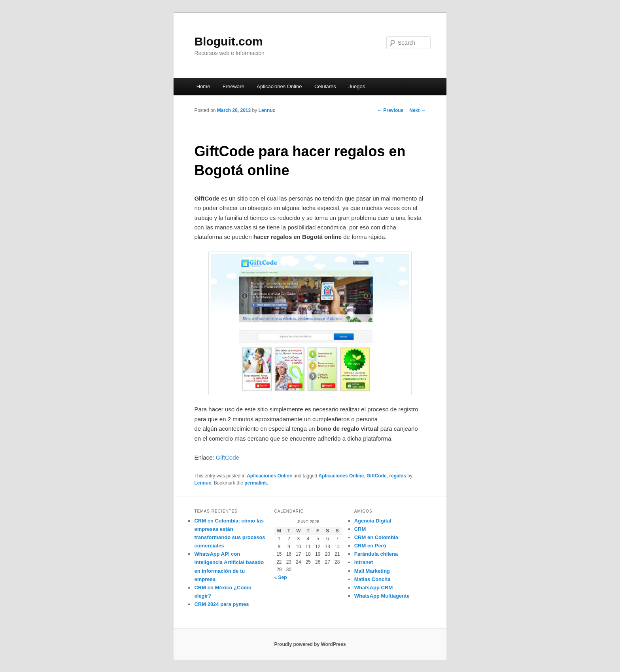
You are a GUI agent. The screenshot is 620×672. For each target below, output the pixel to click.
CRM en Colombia (376, 537)
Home (203, 86)
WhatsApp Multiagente (382, 596)
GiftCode (228, 457)
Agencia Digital (373, 521)
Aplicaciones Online (279, 86)
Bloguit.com (228, 41)
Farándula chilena (376, 554)
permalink (256, 483)
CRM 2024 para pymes (221, 604)
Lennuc (267, 110)
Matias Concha (372, 579)
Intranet (364, 562)
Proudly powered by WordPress (310, 644)
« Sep (281, 577)
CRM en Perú (370, 546)
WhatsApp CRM (374, 588)
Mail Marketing (372, 571)
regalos (398, 476)
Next (417, 110)
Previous (390, 110)
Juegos (357, 86)
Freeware (233, 86)
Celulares (325, 86)
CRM (360, 529)
